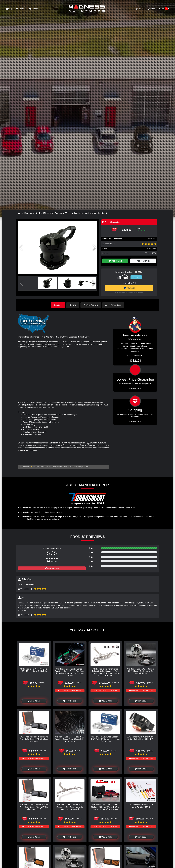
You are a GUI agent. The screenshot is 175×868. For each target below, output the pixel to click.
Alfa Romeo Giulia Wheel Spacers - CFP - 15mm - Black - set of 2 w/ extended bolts (141, 671)
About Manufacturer (114, 305)
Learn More (136, 277)
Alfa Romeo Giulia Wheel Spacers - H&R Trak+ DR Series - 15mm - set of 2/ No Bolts (105, 739)
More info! (152, 239)
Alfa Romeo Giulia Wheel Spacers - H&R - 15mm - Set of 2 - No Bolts (34, 670)
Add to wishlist (143, 261)
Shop (9, 9)
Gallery (33, 9)
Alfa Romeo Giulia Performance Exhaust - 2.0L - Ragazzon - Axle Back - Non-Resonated (70, 807)
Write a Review (52, 568)
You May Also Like (91, 305)
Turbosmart (151, 249)
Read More (135, 388)
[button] (94, 248)
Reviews (73, 305)
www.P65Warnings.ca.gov (79, 467)
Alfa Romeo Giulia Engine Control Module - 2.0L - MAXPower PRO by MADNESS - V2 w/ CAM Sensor (105, 807)
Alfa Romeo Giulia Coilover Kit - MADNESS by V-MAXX (141, 806)
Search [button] (151, 9)
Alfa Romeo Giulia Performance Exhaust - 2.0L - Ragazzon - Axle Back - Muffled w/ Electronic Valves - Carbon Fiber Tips (105, 672)
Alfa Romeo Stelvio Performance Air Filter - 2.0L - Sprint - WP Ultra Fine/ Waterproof (34, 739)
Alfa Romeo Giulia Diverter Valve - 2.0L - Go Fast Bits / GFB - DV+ (141, 738)
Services (21, 9)
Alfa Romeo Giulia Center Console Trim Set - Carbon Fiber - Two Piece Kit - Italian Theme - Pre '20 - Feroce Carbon (70, 672)
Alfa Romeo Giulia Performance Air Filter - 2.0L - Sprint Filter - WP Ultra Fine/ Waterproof (34, 807)
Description (58, 305)
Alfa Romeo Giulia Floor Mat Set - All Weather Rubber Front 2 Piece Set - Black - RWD (70, 739)
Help (140, 9)
